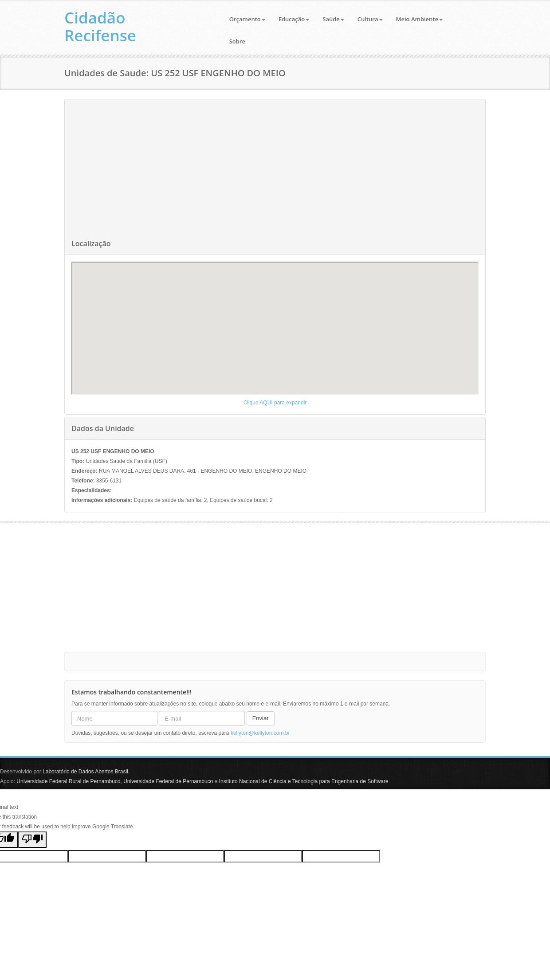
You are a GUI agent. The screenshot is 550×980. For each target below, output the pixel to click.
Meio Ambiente (420, 19)
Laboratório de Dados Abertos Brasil (85, 772)
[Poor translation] (32, 840)
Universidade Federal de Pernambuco (168, 781)
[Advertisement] (275, 170)
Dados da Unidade (103, 428)
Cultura (370, 19)
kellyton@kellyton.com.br (260, 733)
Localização (91, 243)
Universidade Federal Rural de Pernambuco (68, 781)
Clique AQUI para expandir (275, 403)
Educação (294, 19)
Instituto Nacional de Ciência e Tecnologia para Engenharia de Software (304, 781)
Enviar (261, 718)
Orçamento (247, 19)
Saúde (333, 19)
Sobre (237, 41)
